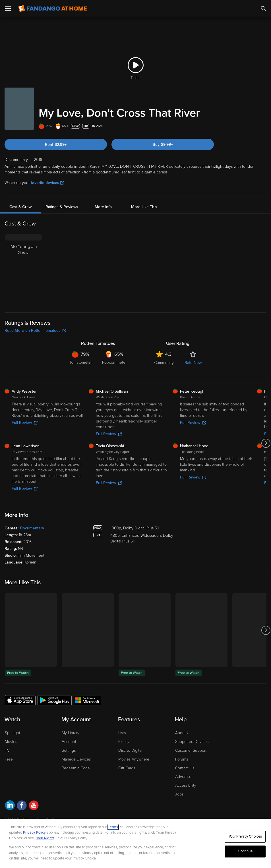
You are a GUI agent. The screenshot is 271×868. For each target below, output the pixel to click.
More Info (103, 207)
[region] (135, 843)
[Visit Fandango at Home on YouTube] (34, 806)
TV (7, 750)
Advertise (183, 777)
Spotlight (13, 733)
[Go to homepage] (53, 9)
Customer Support (191, 750)
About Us (183, 733)
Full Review (25, 423)
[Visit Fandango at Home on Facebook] (22, 806)
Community (164, 363)
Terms (113, 827)
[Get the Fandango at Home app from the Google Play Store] (55, 700)
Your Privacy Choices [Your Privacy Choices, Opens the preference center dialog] (245, 836)
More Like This (144, 207)
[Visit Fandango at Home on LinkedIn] (10, 806)
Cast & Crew (20, 207)
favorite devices (47, 183)
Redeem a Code (76, 768)
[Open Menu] (8, 9)
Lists (122, 733)
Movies (11, 742)
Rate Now (193, 363)
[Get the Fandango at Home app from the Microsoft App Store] (87, 700)
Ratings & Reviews (62, 207)
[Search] (263, 9)
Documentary (32, 528)
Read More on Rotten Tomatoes (35, 331)
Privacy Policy (34, 832)
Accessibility (186, 785)
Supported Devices (192, 742)
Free (9, 759)
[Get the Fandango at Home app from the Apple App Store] (20, 700)
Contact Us (185, 768)
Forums (182, 759)
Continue (245, 851)
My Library (71, 733)
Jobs (179, 794)
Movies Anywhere (134, 759)
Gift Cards (127, 768)
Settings (69, 750)
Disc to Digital (130, 750)
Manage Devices (76, 759)
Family (124, 742)
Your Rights (45, 838)
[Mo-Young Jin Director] (24, 270)
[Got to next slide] (266, 443)
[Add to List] (264, 126)
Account (69, 742)
